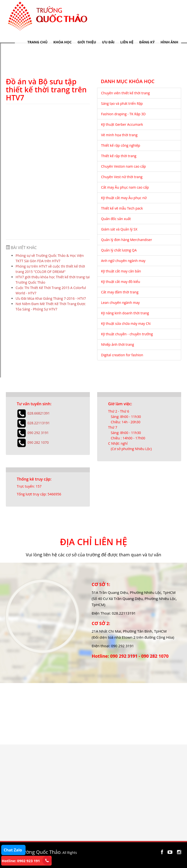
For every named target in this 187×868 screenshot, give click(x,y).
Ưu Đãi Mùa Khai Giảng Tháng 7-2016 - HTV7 (51, 298)
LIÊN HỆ (127, 42)
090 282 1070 (38, 442)
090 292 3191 (38, 432)
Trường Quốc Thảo (39, 852)
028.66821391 (39, 413)
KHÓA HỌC (62, 42)
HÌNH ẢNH (169, 42)
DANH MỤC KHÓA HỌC (128, 82)
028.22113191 (39, 423)
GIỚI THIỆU (87, 42)
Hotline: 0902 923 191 (21, 861)
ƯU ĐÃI (108, 42)
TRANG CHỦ (37, 42)
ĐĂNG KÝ (147, 42)
